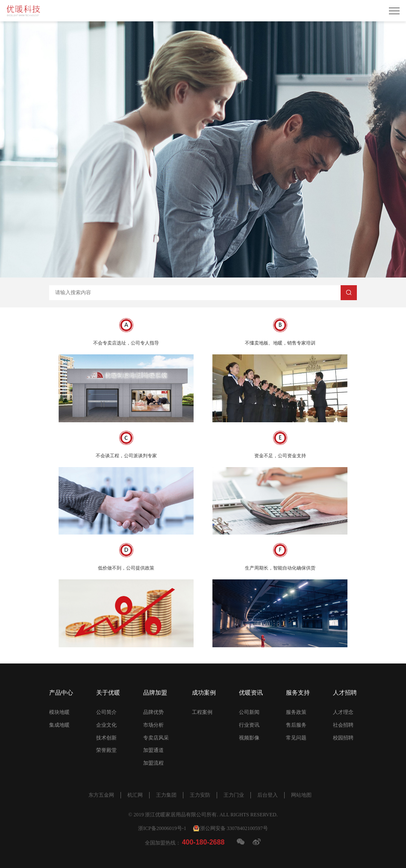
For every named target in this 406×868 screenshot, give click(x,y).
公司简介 (106, 712)
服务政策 (296, 712)
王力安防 (200, 795)
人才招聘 (345, 693)
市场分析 (153, 725)
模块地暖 (59, 712)
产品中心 (61, 693)
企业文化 (106, 725)
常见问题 (296, 738)
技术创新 (106, 738)
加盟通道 (153, 750)
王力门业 (234, 795)
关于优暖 (108, 693)
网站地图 (301, 795)
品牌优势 (153, 712)
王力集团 (166, 795)
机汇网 (135, 795)
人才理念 (343, 712)
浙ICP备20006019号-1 (162, 828)
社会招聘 (343, 725)
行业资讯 (249, 725)
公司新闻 (249, 712)
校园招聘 (343, 738)
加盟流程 (153, 763)
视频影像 (249, 738)
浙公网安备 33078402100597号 (234, 828)
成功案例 (204, 693)
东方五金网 (101, 795)
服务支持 (298, 693)
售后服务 (296, 725)
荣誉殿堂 (106, 750)
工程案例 (202, 712)
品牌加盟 (155, 693)
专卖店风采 (156, 738)
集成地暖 (59, 725)
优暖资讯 (251, 693)
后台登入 (268, 795)
